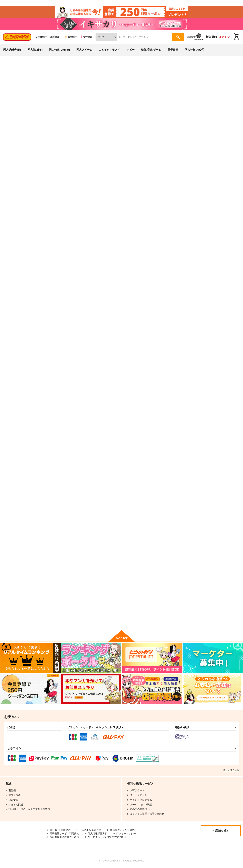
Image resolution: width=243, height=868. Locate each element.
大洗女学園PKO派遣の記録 (182, 390)
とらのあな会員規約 (90, 830)
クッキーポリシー (126, 834)
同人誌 (27, 68)
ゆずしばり (56, 584)
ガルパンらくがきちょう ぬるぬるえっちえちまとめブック (143, 197)
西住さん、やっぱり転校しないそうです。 (65, 489)
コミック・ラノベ (109, 50)
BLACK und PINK (215, 293)
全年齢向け (41, 37)
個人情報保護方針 (98, 834)
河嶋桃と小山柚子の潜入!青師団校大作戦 (203, 87)
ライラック (95, 584)
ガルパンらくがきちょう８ (181, 193)
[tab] (71, 128)
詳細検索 (191, 37)
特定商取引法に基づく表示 (64, 837)
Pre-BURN (94, 390)
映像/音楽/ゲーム (151, 50)
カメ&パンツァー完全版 (141, 584)
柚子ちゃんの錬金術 (139, 293)
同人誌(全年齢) (12, 50)
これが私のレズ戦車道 (179, 293)
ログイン (224, 37)
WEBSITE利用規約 (60, 830)
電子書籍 (173, 50)
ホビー (131, 50)
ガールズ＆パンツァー (41, 79)
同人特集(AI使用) (195, 50)
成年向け (55, 37)
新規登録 (211, 37)
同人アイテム (84, 50)
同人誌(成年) (35, 50)
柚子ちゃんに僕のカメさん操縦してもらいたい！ (65, 392)
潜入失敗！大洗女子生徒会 (220, 390)
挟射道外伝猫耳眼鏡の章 (141, 487)
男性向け (71, 37)
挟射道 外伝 (172, 487)
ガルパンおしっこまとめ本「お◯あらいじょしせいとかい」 (181, 587)
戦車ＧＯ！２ (96, 487)
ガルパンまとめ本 (215, 193)
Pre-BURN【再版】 (139, 390)
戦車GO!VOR (57, 293)
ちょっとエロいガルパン (103, 293)
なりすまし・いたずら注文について (107, 837)
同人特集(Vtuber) (59, 50)
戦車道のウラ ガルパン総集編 (135, 87)
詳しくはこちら (231, 770)
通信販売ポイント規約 (122, 830)
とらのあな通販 (11, 68)
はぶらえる (162, 87)
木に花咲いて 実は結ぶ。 (219, 487)
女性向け (86, 37)
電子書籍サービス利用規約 (64, 834)
